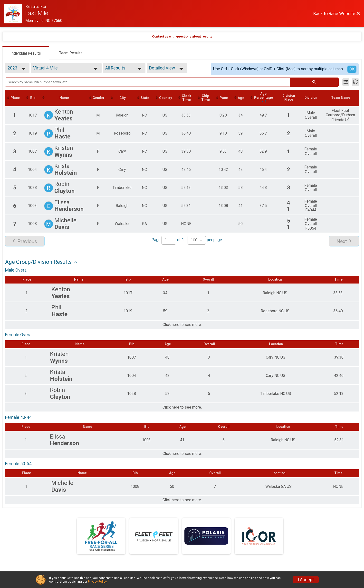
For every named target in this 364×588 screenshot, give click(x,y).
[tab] (26, 53)
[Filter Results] (346, 82)
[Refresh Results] (355, 82)
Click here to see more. (182, 325)
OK (352, 69)
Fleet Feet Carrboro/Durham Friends (346, 116)
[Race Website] (15, 14)
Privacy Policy (97, 582)
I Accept (306, 580)
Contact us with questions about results (182, 36)
